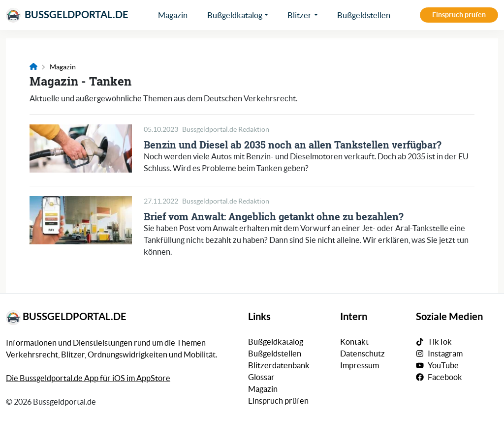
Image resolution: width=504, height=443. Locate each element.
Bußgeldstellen (364, 15)
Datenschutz (362, 354)
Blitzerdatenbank (279, 365)
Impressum (360, 365)
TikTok (440, 342)
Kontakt (354, 342)
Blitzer (299, 15)
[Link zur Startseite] (33, 67)
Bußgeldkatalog (235, 15)
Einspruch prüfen (459, 15)
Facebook (445, 377)
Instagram (445, 354)
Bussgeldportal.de (67, 15)
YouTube (443, 365)
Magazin (173, 15)
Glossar (261, 377)
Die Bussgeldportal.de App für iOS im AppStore (88, 378)
